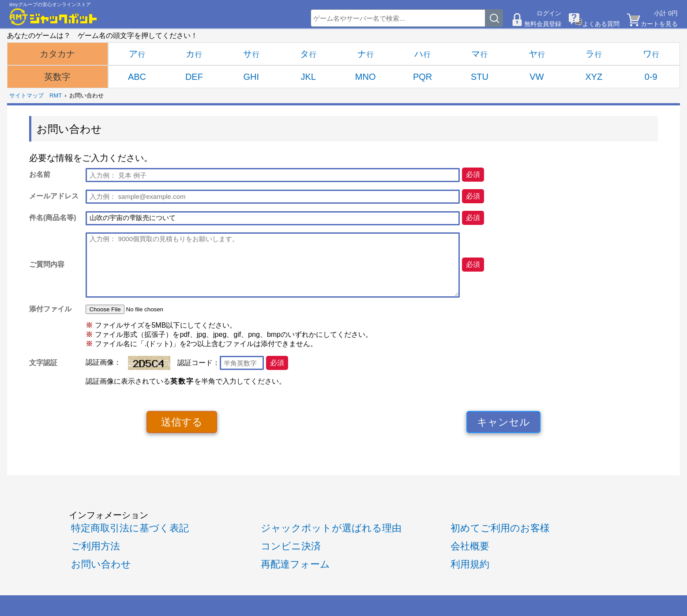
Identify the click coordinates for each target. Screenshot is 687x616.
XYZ (594, 77)
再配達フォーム (295, 564)
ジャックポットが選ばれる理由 (331, 528)
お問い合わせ (101, 564)
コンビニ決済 (291, 546)
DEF (194, 77)
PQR (422, 77)
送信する (182, 422)
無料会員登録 (543, 24)
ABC (137, 77)
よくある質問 (601, 24)
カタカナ (57, 54)
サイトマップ (26, 95)
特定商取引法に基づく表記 (130, 528)
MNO (366, 77)
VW (537, 77)
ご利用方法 (96, 546)
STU (480, 77)
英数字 (57, 77)
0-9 (651, 77)
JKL (308, 77)
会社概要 (470, 546)
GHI (252, 77)
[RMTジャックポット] (53, 17)
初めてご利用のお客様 (500, 528)
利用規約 (470, 564)
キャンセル (503, 422)
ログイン (549, 13)
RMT (56, 95)
